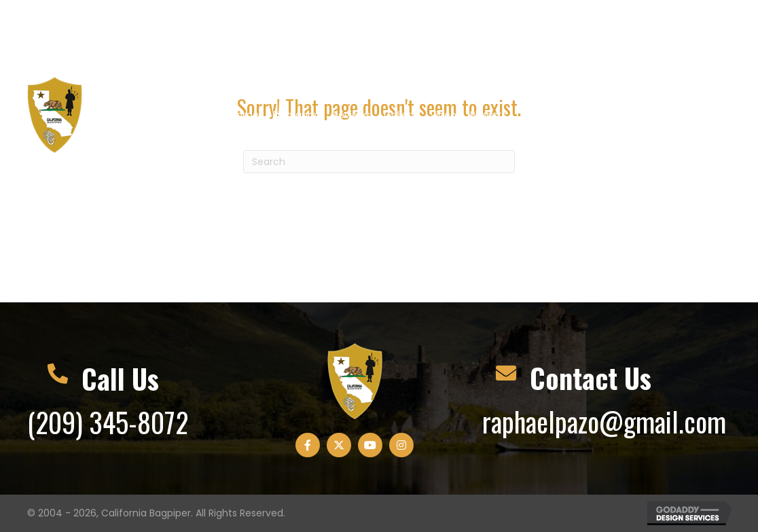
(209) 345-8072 (108, 422)
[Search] (379, 162)
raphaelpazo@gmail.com (604, 421)
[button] (625, 35)
